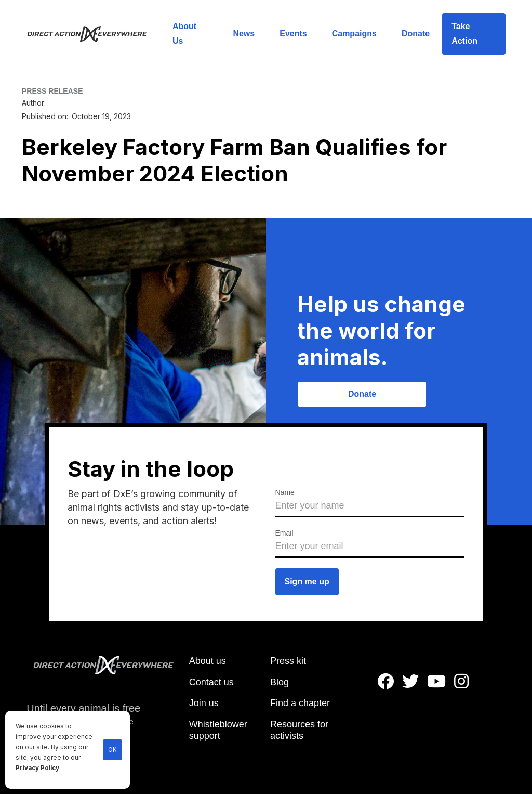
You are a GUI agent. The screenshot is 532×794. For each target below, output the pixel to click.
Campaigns (354, 34)
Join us (204, 703)
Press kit (288, 661)
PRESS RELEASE (52, 91)
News (244, 34)
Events (293, 34)
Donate (416, 34)
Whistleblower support (218, 730)
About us (208, 661)
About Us (184, 34)
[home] (93, 34)
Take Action (464, 34)
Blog (280, 682)
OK (112, 750)
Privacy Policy (37, 768)
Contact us (211, 682)
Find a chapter (300, 703)
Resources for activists (299, 730)
